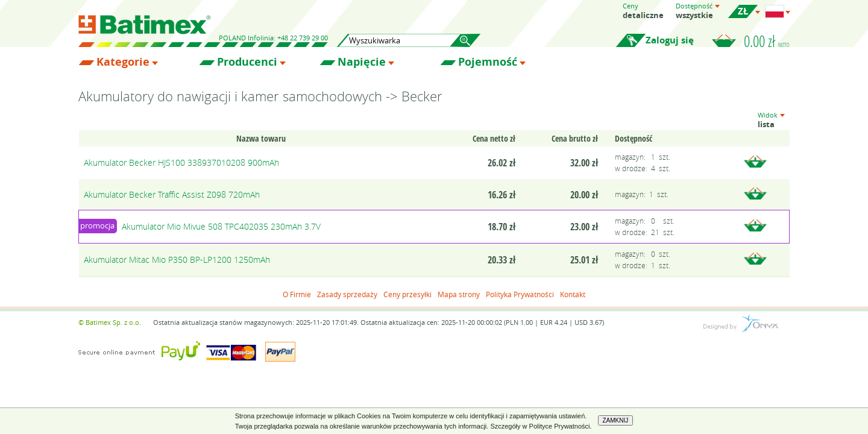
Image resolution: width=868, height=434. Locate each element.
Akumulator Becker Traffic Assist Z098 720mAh (172, 194)
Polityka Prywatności (520, 294)
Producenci (247, 62)
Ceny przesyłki (407, 294)
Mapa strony (459, 294)
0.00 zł (767, 41)
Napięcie (362, 62)
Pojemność (488, 62)
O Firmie (297, 294)
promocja (97, 225)
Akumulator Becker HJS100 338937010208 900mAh (181, 162)
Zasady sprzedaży (347, 294)
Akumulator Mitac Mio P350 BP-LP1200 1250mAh (177, 259)
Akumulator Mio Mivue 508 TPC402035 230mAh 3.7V (221, 226)
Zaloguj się (670, 40)
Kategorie (123, 62)
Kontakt (573, 294)
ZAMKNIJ (616, 420)
